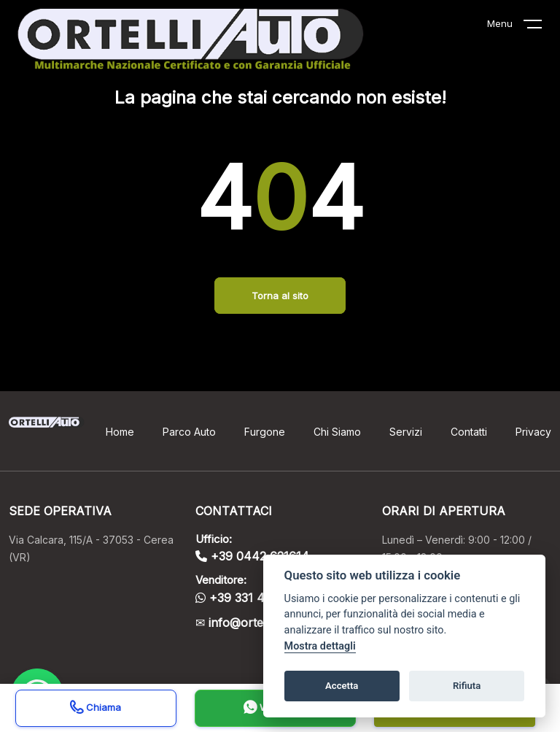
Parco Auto (189, 432)
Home (120, 432)
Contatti (469, 432)
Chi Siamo (337, 432)
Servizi (406, 432)
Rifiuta (467, 686)
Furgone (265, 432)
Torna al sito (280, 296)
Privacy (533, 432)
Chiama (96, 709)
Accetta (342, 686)
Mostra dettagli (320, 646)
